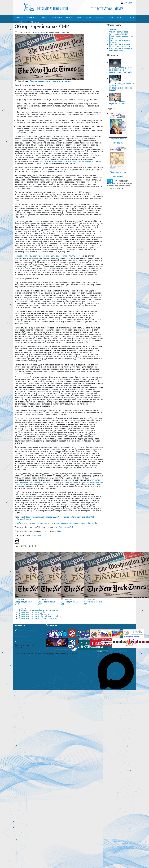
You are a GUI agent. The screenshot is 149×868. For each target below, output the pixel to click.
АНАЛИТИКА (32, 17)
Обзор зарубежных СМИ (23, 603)
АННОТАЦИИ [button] (57, 17)
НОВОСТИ (19, 17)
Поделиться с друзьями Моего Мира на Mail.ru (120, 45)
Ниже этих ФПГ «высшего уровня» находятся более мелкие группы (45, 256)
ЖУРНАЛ (89, 17)
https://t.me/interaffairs (64, 527)
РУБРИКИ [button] (130, 17)
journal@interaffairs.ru (25, 637)
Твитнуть (113, 30)
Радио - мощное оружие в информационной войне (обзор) (121, 87)
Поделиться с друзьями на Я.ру (121, 37)
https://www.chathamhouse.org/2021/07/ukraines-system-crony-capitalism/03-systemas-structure (55, 518)
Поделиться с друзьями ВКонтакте (120, 41)
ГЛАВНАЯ (21, 22)
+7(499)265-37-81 (25, 641)
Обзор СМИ (36, 535)
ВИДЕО (79, 17)
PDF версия (118, 143)
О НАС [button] (111, 17)
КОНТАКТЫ (100, 17)
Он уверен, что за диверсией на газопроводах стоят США (121, 70)
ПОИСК (120, 17)
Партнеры (51, 625)
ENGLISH (126, 3)
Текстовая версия (118, 139)
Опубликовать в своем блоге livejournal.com (119, 33)
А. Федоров (40, 32)
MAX (59, 531)
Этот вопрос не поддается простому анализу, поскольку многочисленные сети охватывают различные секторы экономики (59, 482)
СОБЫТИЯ (44, 17)
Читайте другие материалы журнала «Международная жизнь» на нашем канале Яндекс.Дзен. (57, 523)
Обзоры (35, 22)
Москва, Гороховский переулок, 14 (25, 631)
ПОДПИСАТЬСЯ (116, 188)
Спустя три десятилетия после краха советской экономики (65, 161)
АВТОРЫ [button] (69, 17)
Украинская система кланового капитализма (50, 81)
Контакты (20, 625)
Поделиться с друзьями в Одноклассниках (120, 49)
